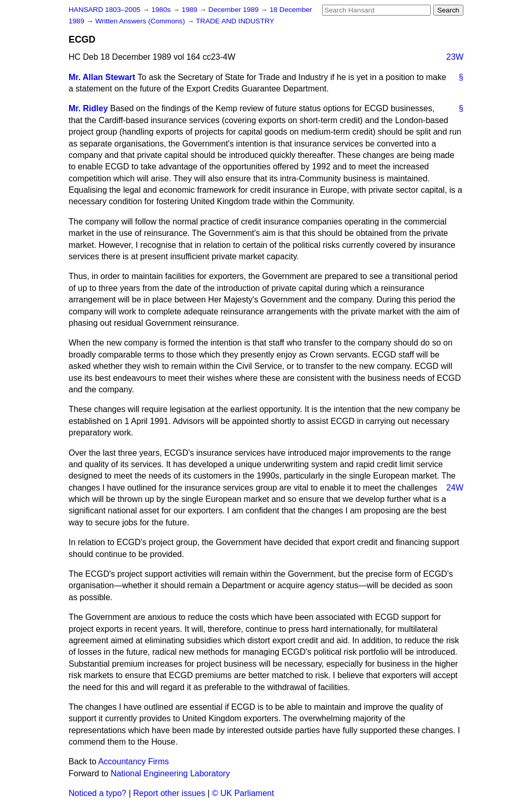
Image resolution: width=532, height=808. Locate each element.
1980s (162, 10)
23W (455, 57)
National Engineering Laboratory (170, 773)
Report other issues (169, 793)
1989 (191, 10)
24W (455, 488)
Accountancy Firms (134, 761)
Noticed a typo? (97, 793)
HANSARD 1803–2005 (104, 10)
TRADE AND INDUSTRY (235, 21)
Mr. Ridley (88, 108)
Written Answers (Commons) (141, 21)
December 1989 (235, 10)
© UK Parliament (243, 793)
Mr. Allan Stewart (102, 77)
